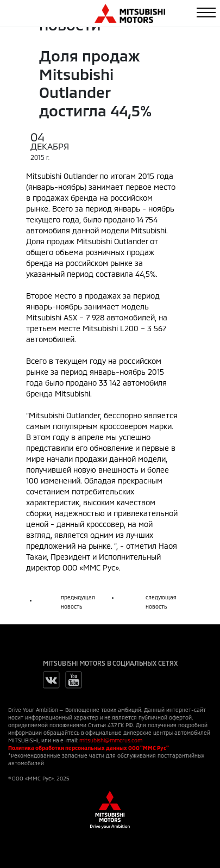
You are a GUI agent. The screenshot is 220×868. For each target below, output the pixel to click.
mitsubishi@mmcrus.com (111, 740)
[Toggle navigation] (206, 13)
